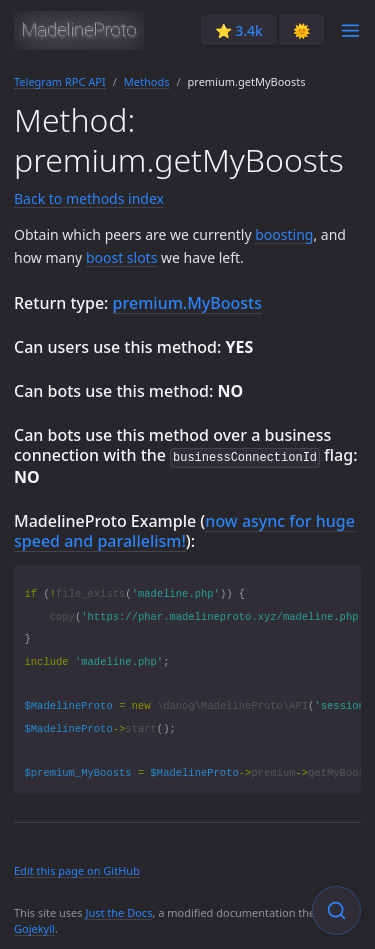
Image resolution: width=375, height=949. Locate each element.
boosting (284, 234)
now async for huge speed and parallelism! (184, 530)
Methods (147, 81)
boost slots (122, 257)
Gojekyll (34, 927)
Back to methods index (89, 198)
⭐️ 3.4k (239, 30)
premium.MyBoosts (187, 303)
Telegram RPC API (60, 81)
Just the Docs (118, 911)
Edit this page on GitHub (77, 869)
